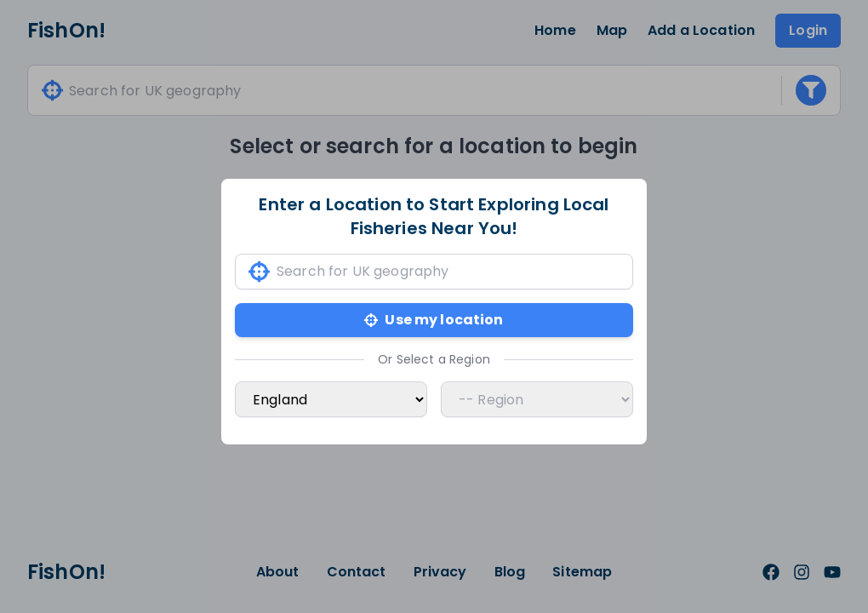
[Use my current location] (259, 272)
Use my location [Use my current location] (434, 320)
